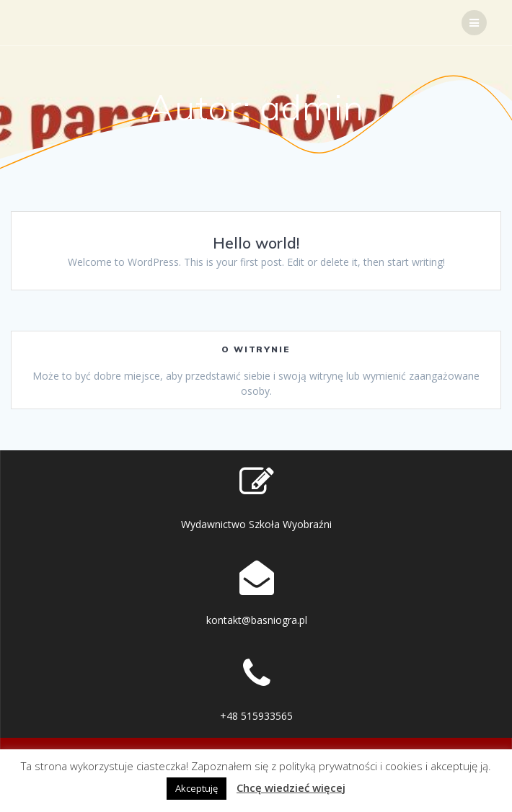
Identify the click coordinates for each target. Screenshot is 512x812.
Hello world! (256, 243)
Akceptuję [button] (197, 788)
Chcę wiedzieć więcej (291, 788)
